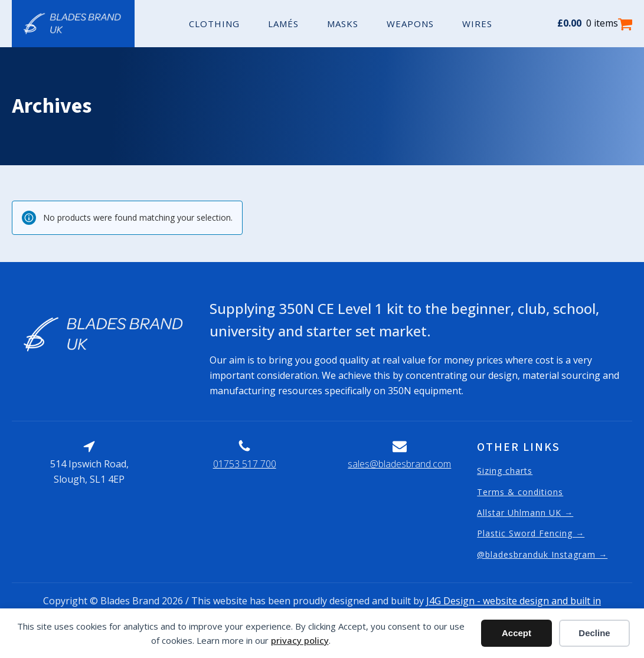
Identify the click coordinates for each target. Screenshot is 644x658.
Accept (516, 633)
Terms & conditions (520, 492)
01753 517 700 (245, 464)
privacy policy (300, 640)
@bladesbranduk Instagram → (542, 554)
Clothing (214, 24)
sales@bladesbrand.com (399, 464)
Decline (594, 633)
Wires (477, 24)
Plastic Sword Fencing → (531, 533)
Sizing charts (505, 471)
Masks (343, 24)
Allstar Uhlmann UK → (525, 513)
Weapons (410, 24)
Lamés (283, 24)
